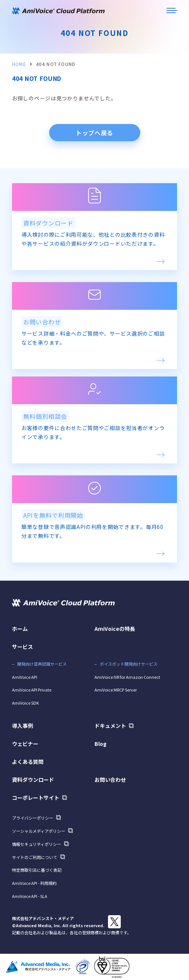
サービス (22, 647)
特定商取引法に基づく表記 (37, 870)
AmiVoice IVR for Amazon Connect (127, 677)
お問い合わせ (110, 780)
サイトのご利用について (35, 857)
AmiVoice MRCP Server (116, 690)
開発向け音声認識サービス (42, 664)
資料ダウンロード (33, 780)
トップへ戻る (94, 133)
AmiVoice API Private (32, 690)
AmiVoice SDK (25, 703)
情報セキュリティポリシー (37, 844)
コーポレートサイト (36, 798)
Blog (100, 744)
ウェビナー (25, 744)
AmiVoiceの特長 (115, 629)
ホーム (20, 629)
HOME (19, 64)
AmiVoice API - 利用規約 (34, 883)
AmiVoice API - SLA (30, 896)
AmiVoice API (25, 677)
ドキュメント (110, 726)
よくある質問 (28, 762)
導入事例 (22, 726)
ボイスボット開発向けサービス (129, 664)
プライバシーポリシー (33, 818)
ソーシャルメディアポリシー (39, 831)
